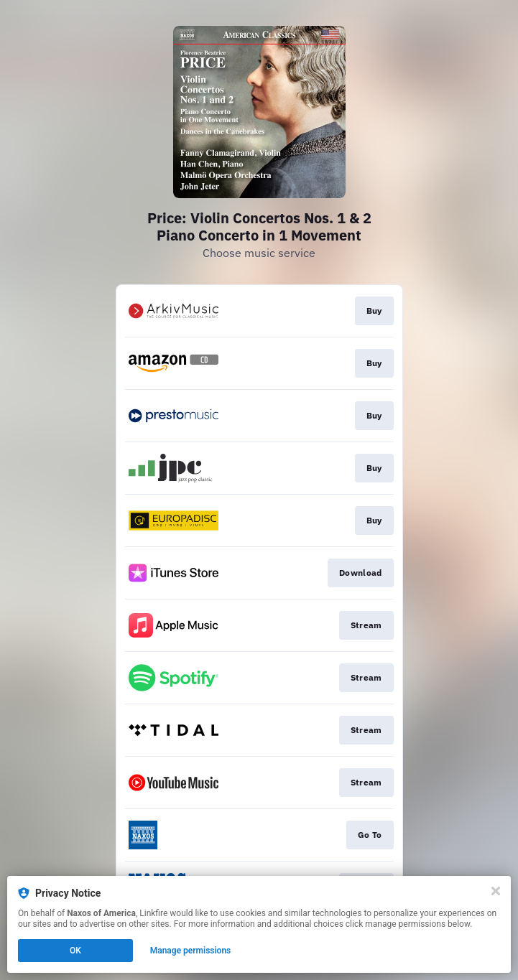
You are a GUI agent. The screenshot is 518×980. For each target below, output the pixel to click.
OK (75, 951)
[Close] (496, 891)
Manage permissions (191, 951)
